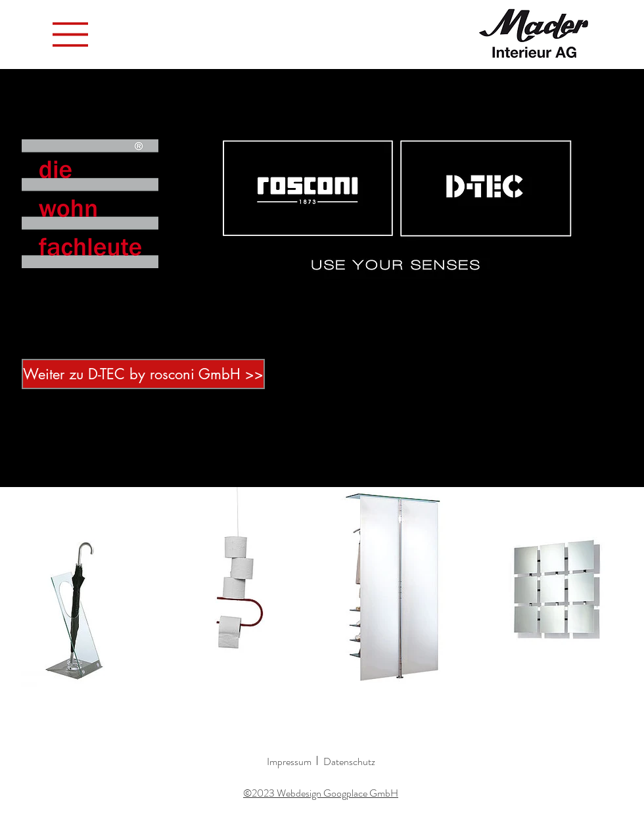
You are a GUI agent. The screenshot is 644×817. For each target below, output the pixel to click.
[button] (70, 35)
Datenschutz (349, 761)
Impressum (289, 761)
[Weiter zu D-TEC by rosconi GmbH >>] (143, 374)
